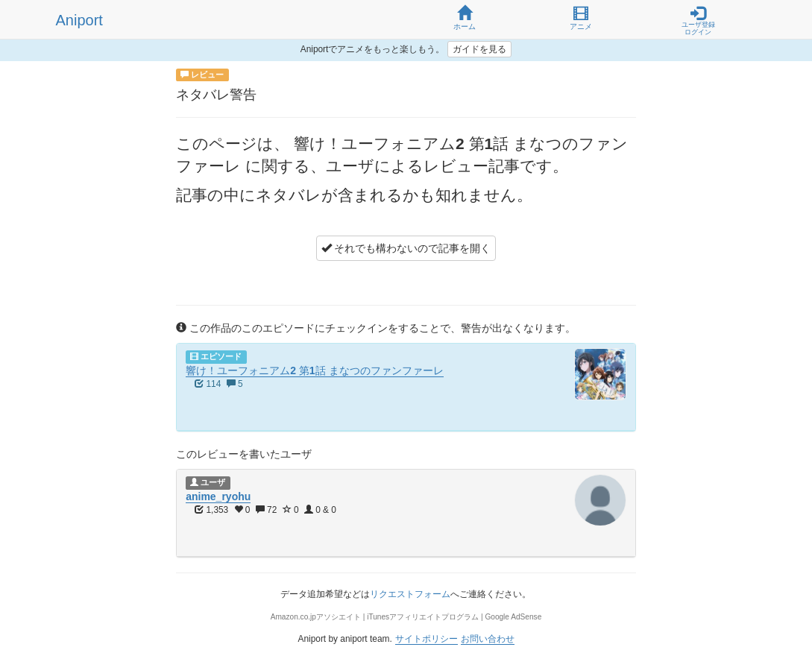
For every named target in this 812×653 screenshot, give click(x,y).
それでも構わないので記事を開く (406, 248)
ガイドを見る (479, 49)
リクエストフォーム (410, 594)
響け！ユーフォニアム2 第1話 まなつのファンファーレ (314, 370)
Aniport (79, 20)
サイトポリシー (427, 639)
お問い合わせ (488, 639)
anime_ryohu (218, 496)
